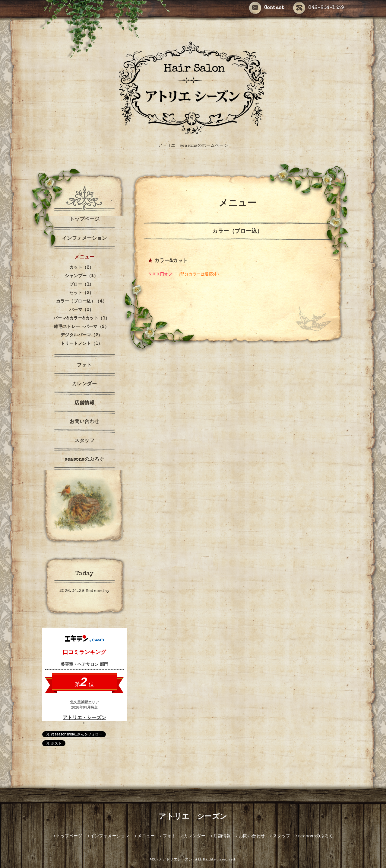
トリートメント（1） (82, 344)
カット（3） (82, 268)
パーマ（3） (82, 310)
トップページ (85, 220)
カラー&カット (171, 261)
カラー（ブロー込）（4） (82, 302)
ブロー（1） (82, 285)
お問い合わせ (85, 422)
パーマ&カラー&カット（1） (82, 319)
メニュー (84, 258)
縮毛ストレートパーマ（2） (82, 327)
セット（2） (82, 293)
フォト (84, 366)
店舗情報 (84, 403)
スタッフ (84, 441)
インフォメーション (85, 239)
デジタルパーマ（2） (82, 335)
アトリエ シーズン (193, 817)
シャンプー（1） (81, 276)
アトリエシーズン (177, 860)
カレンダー (85, 384)
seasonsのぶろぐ (84, 460)
